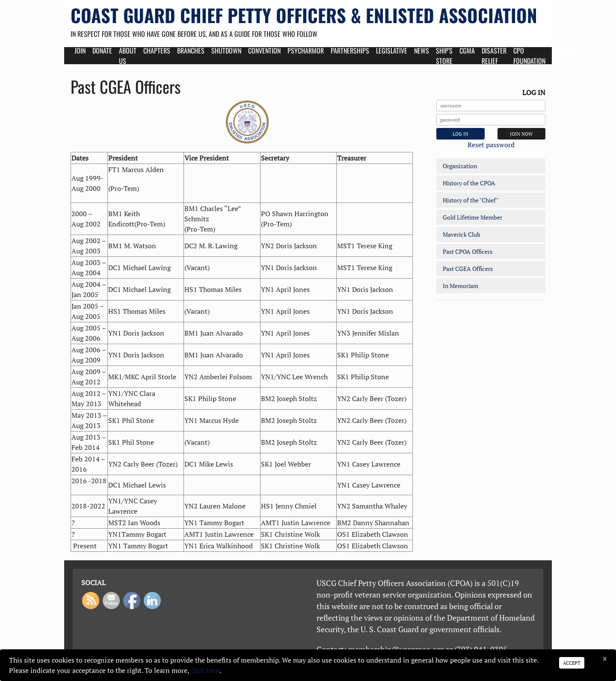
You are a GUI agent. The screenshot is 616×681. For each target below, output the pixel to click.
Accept (572, 663)
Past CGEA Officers (468, 269)
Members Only (565, 56)
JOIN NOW (521, 134)
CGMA (467, 51)
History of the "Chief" (471, 200)
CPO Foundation (529, 56)
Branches (191, 51)
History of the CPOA (469, 183)
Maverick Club (462, 234)
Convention (264, 51)
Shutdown (226, 51)
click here (205, 670)
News (422, 51)
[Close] (605, 659)
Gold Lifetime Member (472, 217)
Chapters (157, 51)
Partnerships (350, 51)
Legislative (392, 51)
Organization (460, 166)
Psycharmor (306, 51)
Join (80, 51)
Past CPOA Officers (468, 251)
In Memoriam (461, 286)
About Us (128, 56)
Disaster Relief (494, 56)
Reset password (491, 145)
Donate (102, 51)
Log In (461, 134)
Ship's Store (444, 56)
